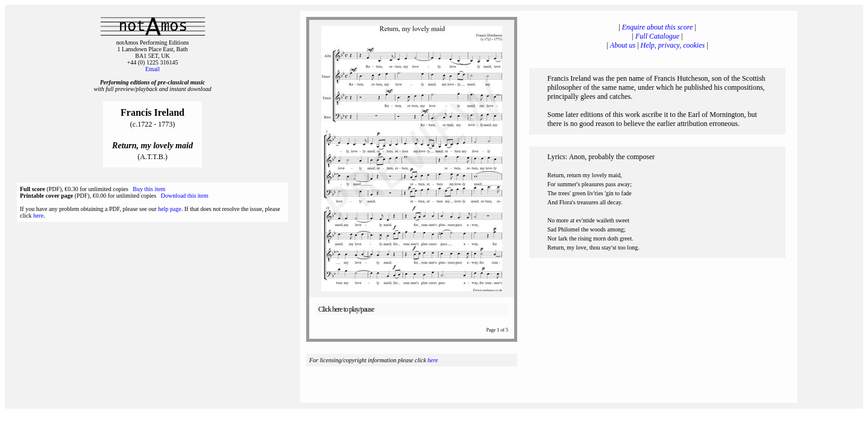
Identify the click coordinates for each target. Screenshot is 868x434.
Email (153, 69)
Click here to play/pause (346, 309)
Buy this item (149, 189)
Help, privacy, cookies (673, 45)
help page (170, 209)
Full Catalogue (657, 36)
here (38, 215)
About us (623, 45)
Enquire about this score (657, 27)
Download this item (185, 196)
